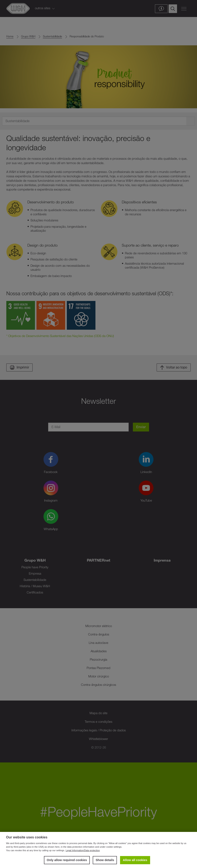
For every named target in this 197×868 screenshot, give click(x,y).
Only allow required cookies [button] (67, 860)
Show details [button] (105, 860)
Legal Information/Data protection (83, 850)
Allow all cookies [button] (135, 860)
